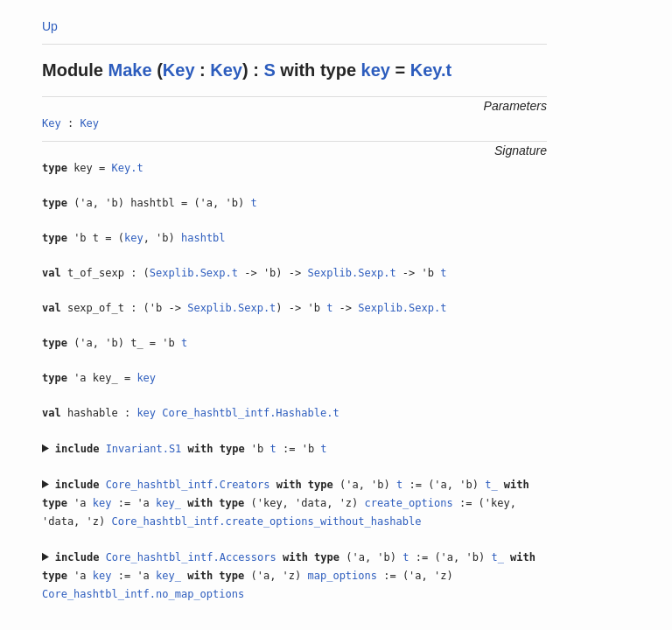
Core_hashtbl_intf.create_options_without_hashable (266, 521)
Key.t (431, 70)
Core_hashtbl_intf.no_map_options (143, 594)
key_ (168, 503)
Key (179, 70)
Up (50, 26)
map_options (343, 576)
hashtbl (203, 238)
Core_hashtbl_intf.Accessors (191, 557)
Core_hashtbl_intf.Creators (188, 485)
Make (130, 70)
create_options (409, 503)
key (376, 70)
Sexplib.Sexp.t (194, 273)
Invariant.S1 (144, 449)
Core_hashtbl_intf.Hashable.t (250, 413)
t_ (491, 485)
